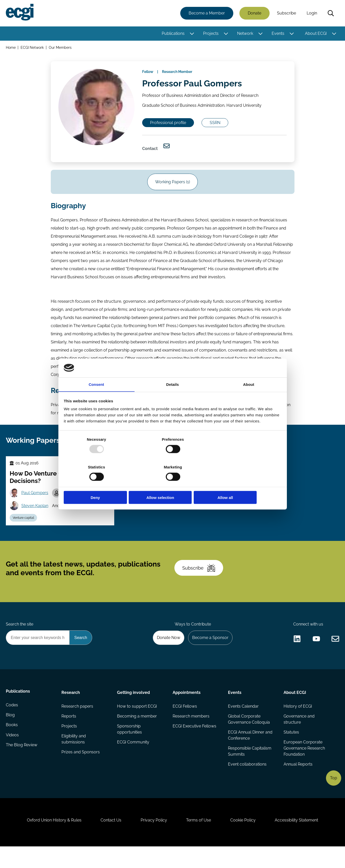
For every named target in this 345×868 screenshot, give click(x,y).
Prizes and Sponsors (81, 769)
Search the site (20, 639)
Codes (12, 722)
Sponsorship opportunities (129, 746)
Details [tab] (173, 398)
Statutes (291, 749)
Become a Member (207, 13)
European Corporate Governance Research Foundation (304, 765)
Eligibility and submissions (74, 756)
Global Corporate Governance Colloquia (249, 736)
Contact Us (109, 840)
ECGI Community (133, 759)
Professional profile (170, 126)
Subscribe (286, 13)
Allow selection (172, 484)
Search (331, 13)
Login (312, 13)
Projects (211, 34)
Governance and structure (299, 736)
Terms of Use (199, 840)
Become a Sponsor (210, 653)
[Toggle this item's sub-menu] (192, 34)
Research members (191, 733)
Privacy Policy (153, 840)
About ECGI (316, 34)
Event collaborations (247, 781)
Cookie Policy (245, 840)
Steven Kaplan (36, 516)
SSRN (218, 126)
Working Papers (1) (172, 188)
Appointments (187, 708)
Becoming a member (137, 733)
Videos (13, 753)
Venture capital (24, 528)
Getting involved (133, 708)
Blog (11, 733)
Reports (69, 733)
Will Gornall (76, 503)
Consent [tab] (96, 398)
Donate (254, 13)
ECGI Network (33, 48)
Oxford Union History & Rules (51, 840)
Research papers (78, 722)
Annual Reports (298, 781)
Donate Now (167, 653)
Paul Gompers (36, 503)
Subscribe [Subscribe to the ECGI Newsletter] (200, 581)
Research (71, 708)
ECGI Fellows (185, 722)
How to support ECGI (137, 722)
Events (278, 34)
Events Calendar (243, 722)
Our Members (61, 48)
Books (12, 743)
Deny (100, 484)
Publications (173, 34)
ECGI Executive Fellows (194, 743)
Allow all (246, 484)
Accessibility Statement (299, 840)
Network (245, 34)
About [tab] (249, 398)
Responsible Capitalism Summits (250, 768)
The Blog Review (22, 763)
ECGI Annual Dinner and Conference (250, 752)
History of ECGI (298, 722)
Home (11, 48)
